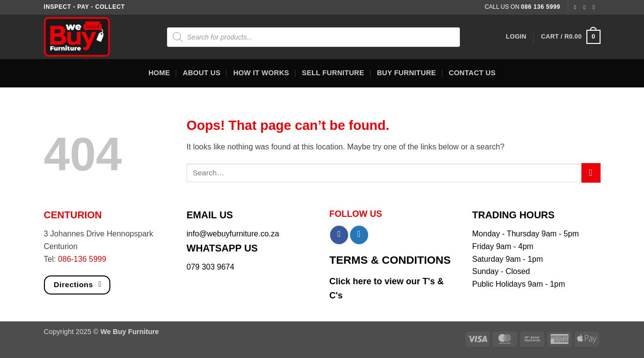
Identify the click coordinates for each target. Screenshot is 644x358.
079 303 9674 (210, 267)
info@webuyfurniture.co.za (233, 234)
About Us (201, 73)
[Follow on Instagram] (586, 7)
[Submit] (591, 173)
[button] (516, 37)
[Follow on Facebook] (577, 7)
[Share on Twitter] (359, 235)
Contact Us (472, 73)
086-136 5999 (82, 259)
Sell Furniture (333, 73)
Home (159, 73)
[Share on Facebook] (339, 235)
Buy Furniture (406, 73)
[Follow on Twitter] (596, 7)
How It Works (261, 73)
